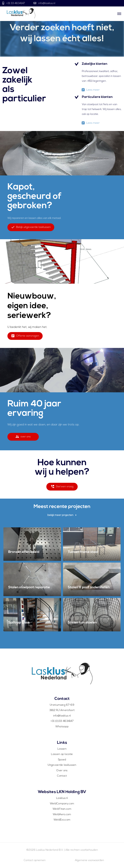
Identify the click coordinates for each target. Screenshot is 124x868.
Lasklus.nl (62, 798)
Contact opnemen (35, 860)
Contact (62, 776)
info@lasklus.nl (46, 3)
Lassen (62, 749)
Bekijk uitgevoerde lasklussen (31, 228)
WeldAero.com (62, 815)
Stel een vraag (62, 488)
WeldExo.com (62, 820)
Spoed (62, 760)
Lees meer (90, 91)
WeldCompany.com (62, 804)
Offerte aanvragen (25, 337)
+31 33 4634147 (16, 3)
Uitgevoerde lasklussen (62, 765)
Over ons (62, 771)
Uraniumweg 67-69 (62, 705)
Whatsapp (62, 727)
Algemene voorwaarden (89, 860)
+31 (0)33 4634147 (62, 721)
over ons (23, 438)
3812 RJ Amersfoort (62, 710)
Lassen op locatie (62, 754)
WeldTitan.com (62, 809)
